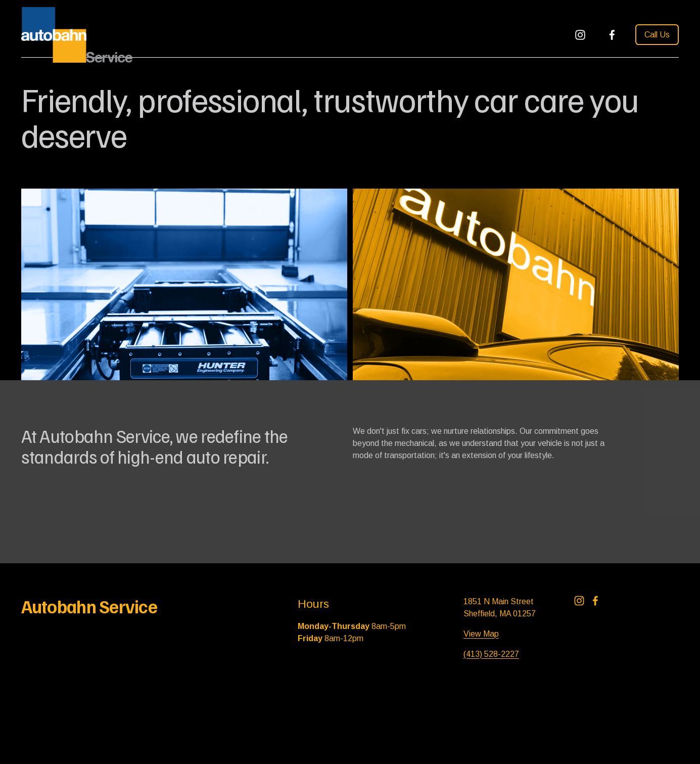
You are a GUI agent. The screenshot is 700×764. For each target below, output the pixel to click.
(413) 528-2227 (491, 654)
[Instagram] (580, 35)
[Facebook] (612, 35)
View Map (481, 634)
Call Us (657, 35)
